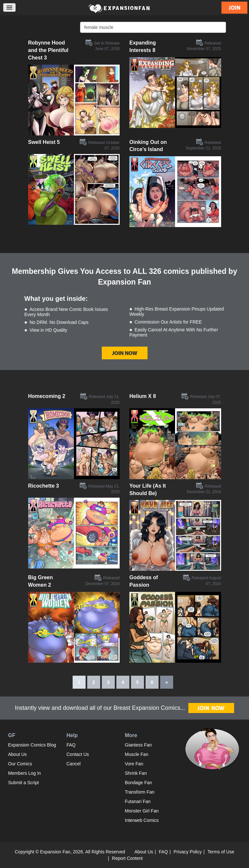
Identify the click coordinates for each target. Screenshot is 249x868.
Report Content (127, 858)
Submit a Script (24, 783)
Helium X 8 (143, 396)
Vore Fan (134, 764)
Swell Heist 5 (44, 142)
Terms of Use (221, 852)
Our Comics (20, 764)
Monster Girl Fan (142, 811)
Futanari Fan (138, 801)
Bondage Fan (138, 783)
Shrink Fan (136, 773)
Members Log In (24, 773)
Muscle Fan (136, 754)
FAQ (71, 745)
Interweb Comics (142, 820)
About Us (18, 754)
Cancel (74, 764)
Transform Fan (140, 792)
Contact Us (78, 754)
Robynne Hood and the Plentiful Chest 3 (48, 50)
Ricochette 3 (44, 486)
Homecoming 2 (47, 396)
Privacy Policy (188, 852)
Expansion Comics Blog (32, 745)
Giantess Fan (138, 745)
